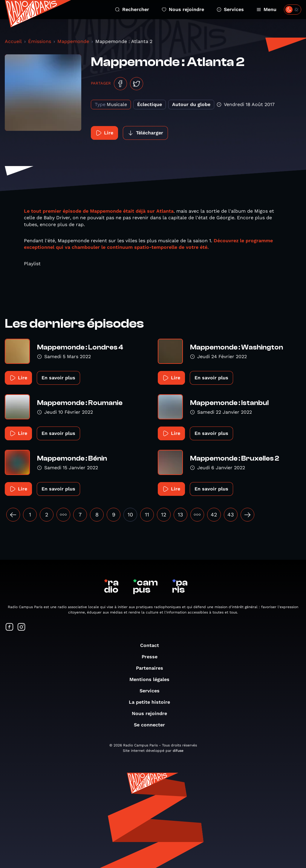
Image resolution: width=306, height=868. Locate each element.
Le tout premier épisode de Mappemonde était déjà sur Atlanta (99, 211)
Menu (266, 9)
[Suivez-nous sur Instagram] (22, 627)
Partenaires (153, 668)
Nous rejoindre (183, 9)
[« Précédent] (13, 515)
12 (164, 514)
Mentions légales (152, 679)
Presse (153, 657)
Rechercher (132, 9)
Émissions (40, 41)
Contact (153, 645)
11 (147, 514)
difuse (178, 751)
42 (214, 514)
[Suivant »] (247, 515)
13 (180, 514)
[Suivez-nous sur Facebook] (10, 627)
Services (230, 9)
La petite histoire (152, 702)
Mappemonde (73, 41)
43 (231, 514)
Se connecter (152, 725)
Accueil (13, 41)
